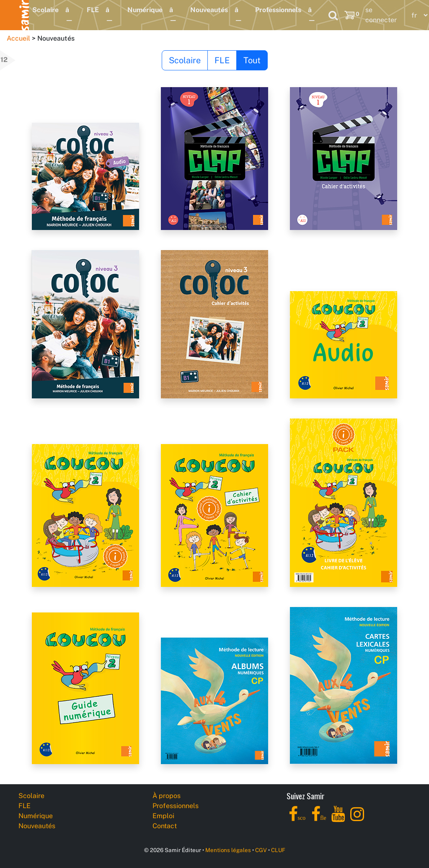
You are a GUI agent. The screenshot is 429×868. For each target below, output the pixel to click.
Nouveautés (209, 10)
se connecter (381, 15)
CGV (261, 850)
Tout (252, 60)
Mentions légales (228, 850)
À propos (167, 796)
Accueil (18, 38)
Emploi (163, 816)
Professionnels (278, 10)
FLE (93, 10)
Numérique (145, 10)
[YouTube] (338, 819)
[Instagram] (357, 819)
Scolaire (45, 10)
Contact (165, 826)
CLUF (278, 850)
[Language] (418, 15)
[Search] (333, 15)
